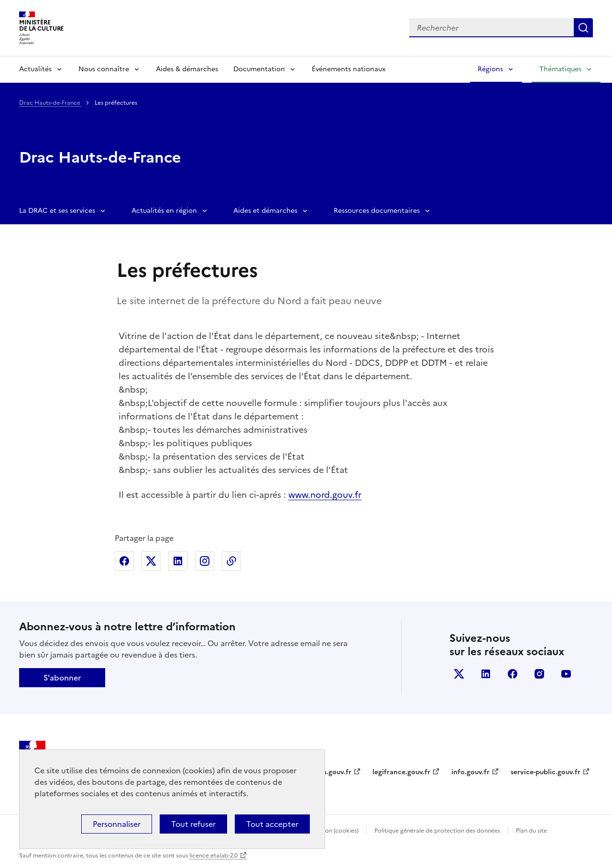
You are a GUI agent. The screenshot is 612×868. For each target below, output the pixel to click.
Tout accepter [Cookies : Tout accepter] (272, 824)
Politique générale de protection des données (437, 831)
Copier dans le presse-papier (231, 561)
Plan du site (531, 831)
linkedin (486, 674)
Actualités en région (164, 211)
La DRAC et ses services (57, 211)
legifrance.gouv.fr (401, 772)
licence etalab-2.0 (213, 856)
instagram (539, 674)
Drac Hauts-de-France (50, 103)
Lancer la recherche (583, 28)
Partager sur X (151, 561)
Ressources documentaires (377, 211)
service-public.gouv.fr (546, 772)
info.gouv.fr (470, 772)
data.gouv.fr (332, 772)
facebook (513, 674)
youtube (566, 674)
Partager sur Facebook (124, 561)
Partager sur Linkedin (178, 561)
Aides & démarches (187, 69)
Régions (490, 69)
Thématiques (560, 69)
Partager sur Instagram (205, 561)
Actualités (35, 69)
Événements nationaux (349, 69)
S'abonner (62, 678)
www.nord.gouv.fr (325, 495)
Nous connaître (104, 69)
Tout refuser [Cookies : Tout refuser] (193, 824)
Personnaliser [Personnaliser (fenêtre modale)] (117, 824)
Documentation (259, 69)
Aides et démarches (265, 211)
